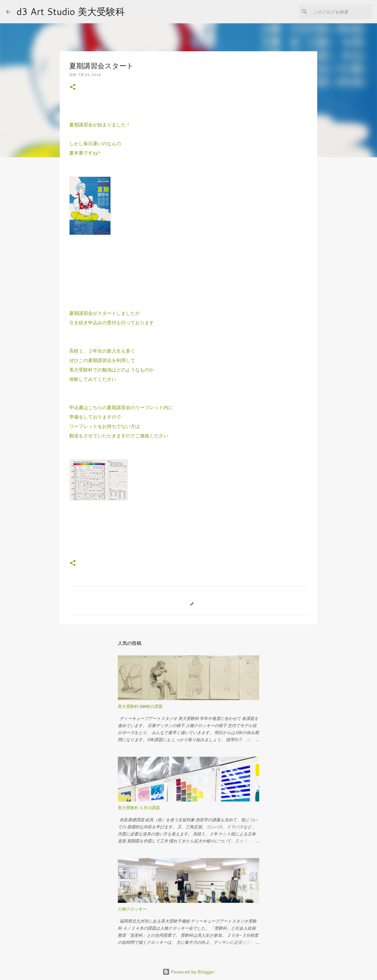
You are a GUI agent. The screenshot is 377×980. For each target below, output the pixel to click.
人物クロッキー (132, 909)
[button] (73, 87)
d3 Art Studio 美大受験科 (71, 11)
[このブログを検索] (341, 12)
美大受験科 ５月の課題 (139, 808)
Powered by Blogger (189, 972)
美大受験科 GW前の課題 (140, 706)
